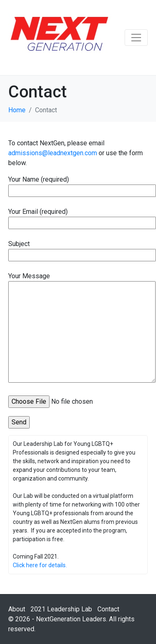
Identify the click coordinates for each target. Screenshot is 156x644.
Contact (108, 609)
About (17, 609)
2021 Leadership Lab (61, 609)
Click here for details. (40, 565)
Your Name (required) (82, 185)
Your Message (82, 328)
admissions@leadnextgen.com (53, 153)
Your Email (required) (82, 217)
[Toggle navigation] (136, 38)
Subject (82, 249)
